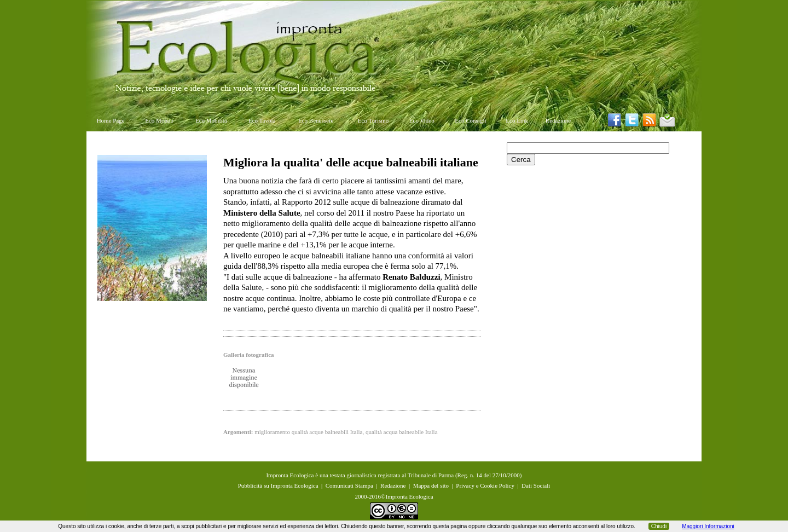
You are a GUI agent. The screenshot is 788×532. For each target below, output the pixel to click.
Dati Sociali (536, 485)
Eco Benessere (316, 120)
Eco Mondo (159, 120)
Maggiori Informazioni (708, 526)
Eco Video (422, 120)
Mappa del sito (431, 485)
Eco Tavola (262, 120)
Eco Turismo (373, 120)
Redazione (558, 120)
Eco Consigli (470, 120)
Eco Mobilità (211, 120)
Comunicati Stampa (349, 485)
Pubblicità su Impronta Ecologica (278, 485)
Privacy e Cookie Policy (485, 485)
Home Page (111, 120)
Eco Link (517, 120)
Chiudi (659, 526)
